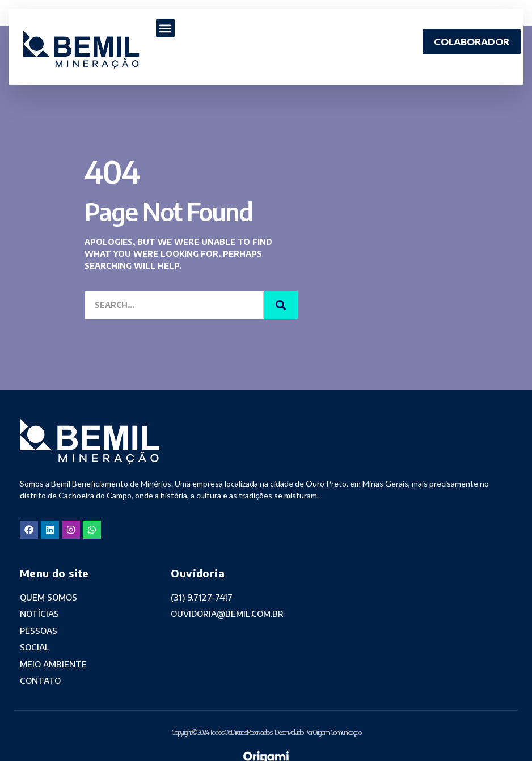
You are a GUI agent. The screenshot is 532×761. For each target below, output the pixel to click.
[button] (165, 28)
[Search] (281, 305)
